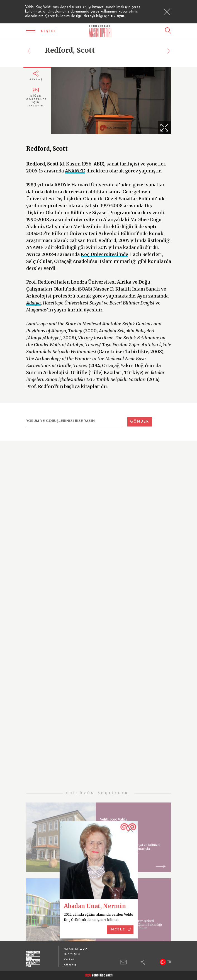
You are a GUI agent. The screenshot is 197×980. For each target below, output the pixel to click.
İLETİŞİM (73, 954)
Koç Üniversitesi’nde (104, 254)
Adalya (33, 303)
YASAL (70, 960)
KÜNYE (70, 965)
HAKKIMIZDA (76, 949)
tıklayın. (118, 16)
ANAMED (75, 171)
